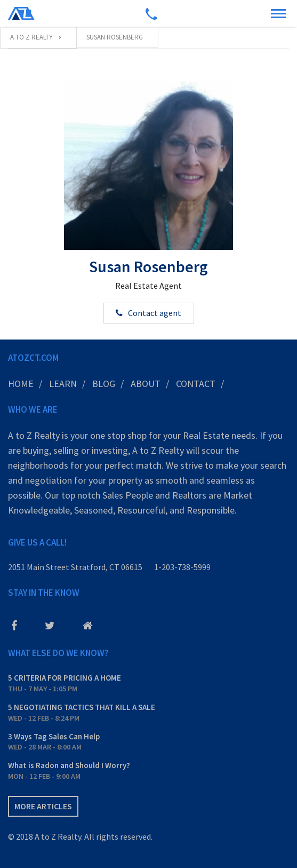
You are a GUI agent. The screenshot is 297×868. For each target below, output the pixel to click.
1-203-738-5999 (182, 567)
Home (21, 384)
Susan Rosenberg (148, 266)
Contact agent (155, 313)
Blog (104, 384)
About (146, 384)
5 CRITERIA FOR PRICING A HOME (65, 678)
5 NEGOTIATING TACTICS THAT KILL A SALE (82, 707)
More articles (43, 806)
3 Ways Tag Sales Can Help (54, 736)
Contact (196, 384)
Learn (63, 384)
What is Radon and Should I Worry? (69, 765)
